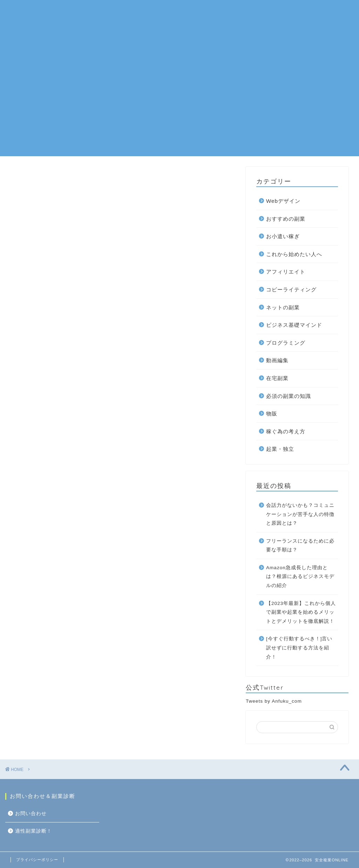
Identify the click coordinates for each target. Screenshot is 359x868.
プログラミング (286, 343)
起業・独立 (280, 449)
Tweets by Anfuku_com (274, 701)
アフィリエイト (286, 272)
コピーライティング (291, 290)
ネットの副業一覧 (111, 11)
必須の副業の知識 (289, 396)
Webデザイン (283, 201)
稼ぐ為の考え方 (286, 431)
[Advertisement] (179, 107)
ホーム (70, 11)
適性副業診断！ (81, 25)
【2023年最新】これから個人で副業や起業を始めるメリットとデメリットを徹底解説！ (301, 612)
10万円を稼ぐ (244, 11)
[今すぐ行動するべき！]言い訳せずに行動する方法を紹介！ (299, 648)
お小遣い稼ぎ (283, 236)
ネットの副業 (283, 307)
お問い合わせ (289, 11)
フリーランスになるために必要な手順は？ (300, 546)
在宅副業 (205, 11)
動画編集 (277, 360)
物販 (272, 414)
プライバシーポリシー (37, 860)
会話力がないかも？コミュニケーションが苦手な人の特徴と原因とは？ (300, 514)
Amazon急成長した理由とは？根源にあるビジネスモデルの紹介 (300, 577)
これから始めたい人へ (294, 254)
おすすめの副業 (164, 11)
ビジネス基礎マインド (294, 325)
